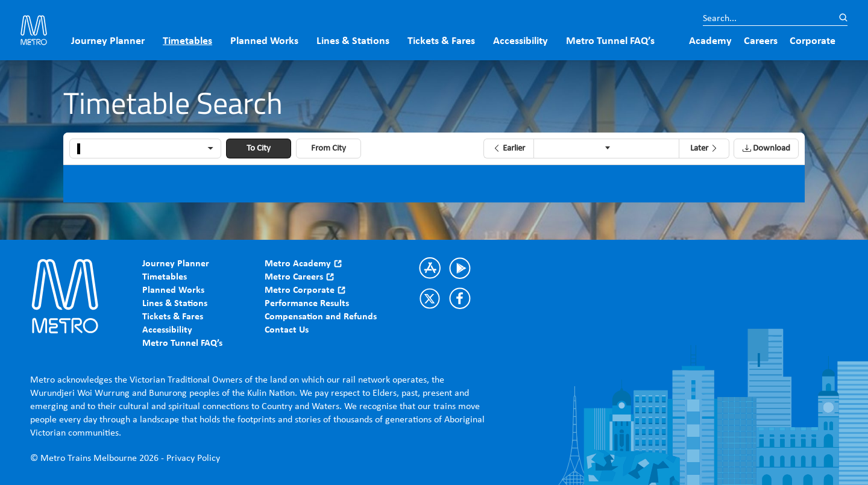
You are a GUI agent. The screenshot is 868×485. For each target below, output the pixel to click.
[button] (508, 149)
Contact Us (287, 330)
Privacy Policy (193, 458)
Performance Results (307, 304)
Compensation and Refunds (321, 317)
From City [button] (329, 149)
